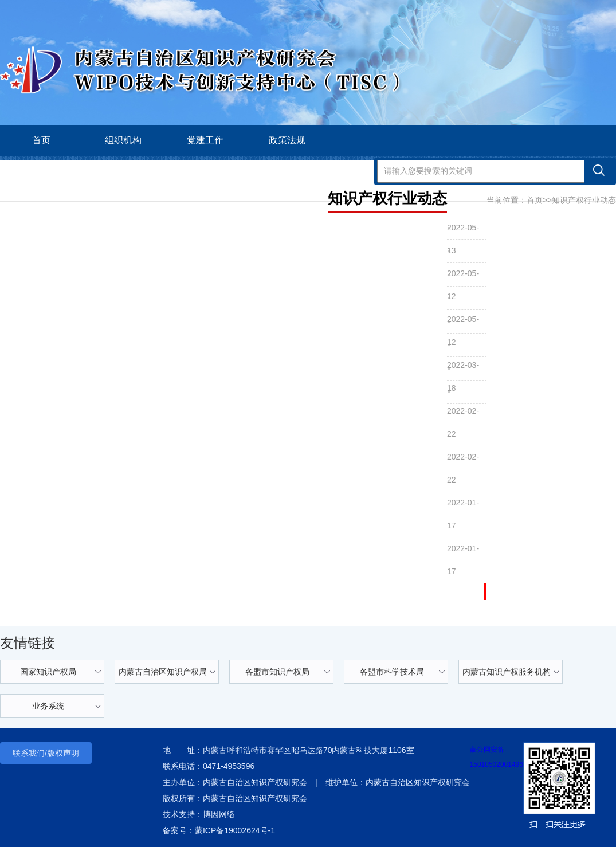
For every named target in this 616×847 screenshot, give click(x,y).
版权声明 (63, 753)
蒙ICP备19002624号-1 (235, 830)
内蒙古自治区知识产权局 (163, 672)
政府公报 (287, 171)
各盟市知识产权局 (277, 672)
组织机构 (123, 140)
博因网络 (219, 814)
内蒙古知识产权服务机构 (507, 672)
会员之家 (205, 171)
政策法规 (287, 140)
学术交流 (41, 171)
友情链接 (28, 643)
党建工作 (205, 140)
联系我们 (29, 753)
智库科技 (123, 171)
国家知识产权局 (48, 672)
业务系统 (48, 706)
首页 (41, 140)
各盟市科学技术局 (392, 672)
